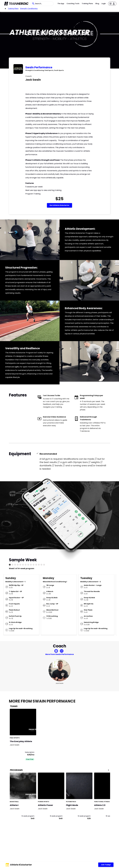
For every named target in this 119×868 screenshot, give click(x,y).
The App (61, 4)
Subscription (30, 752)
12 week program (28, 816)
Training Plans (87, 4)
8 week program (56, 816)
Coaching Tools (73, 4)
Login (104, 4)
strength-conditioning (29, 8)
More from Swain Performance (60, 654)
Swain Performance (39, 67)
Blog (97, 4)
